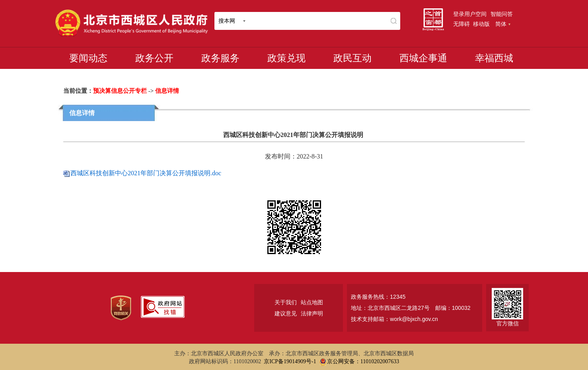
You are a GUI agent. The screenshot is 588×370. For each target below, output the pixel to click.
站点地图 (312, 302)
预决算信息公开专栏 (120, 91)
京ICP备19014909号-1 (290, 361)
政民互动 (352, 58)
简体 (503, 24)
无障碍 (461, 24)
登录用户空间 (470, 14)
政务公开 (154, 58)
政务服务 (220, 58)
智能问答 (502, 14)
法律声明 (312, 313)
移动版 (481, 24)
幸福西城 (494, 58)
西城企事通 (423, 58)
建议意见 (286, 313)
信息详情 (167, 91)
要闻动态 (88, 58)
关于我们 (286, 302)
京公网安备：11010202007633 (363, 361)
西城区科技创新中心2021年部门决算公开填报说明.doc (146, 173)
